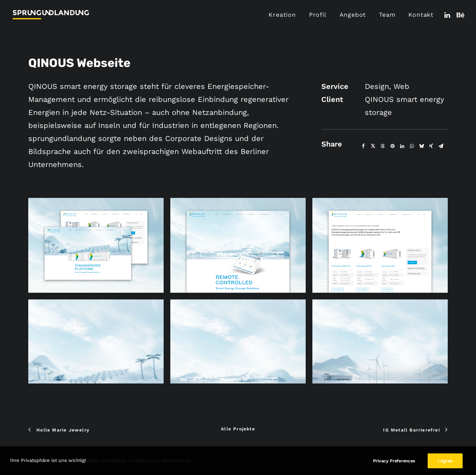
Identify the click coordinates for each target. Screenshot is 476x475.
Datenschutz (176, 460)
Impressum (144, 460)
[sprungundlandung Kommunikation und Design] (51, 15)
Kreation (282, 15)
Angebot (353, 15)
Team (387, 15)
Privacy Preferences (394, 468)
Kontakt (421, 15)
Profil (318, 15)
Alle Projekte (238, 429)
